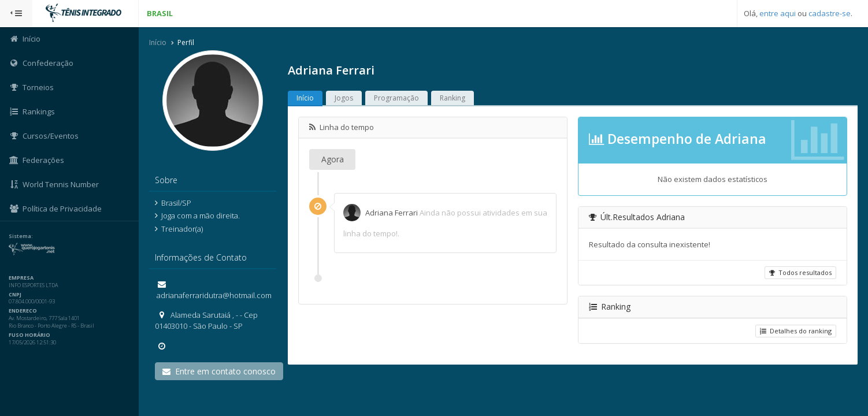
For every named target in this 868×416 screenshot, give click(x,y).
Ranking (452, 98)
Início (158, 42)
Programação (396, 98)
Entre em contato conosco (219, 371)
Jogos (344, 98)
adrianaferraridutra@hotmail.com (213, 295)
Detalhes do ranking (796, 331)
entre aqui (778, 13)
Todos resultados (800, 272)
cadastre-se (830, 13)
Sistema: (21, 236)
